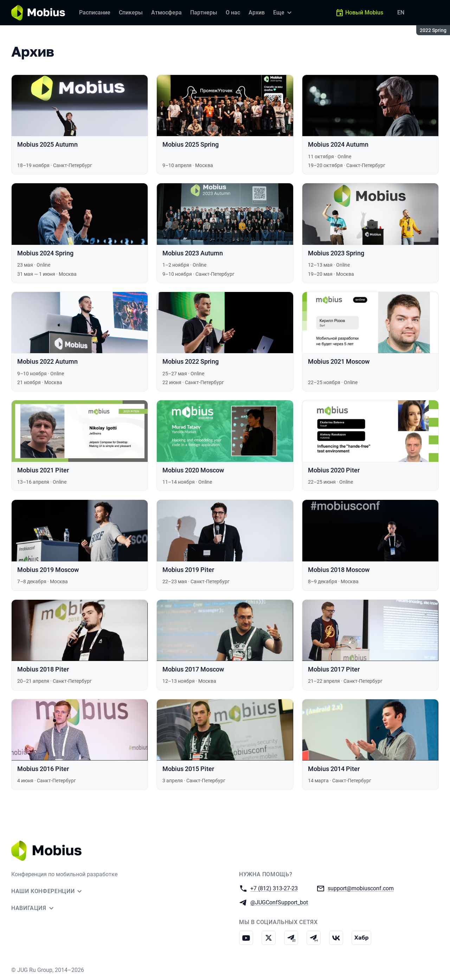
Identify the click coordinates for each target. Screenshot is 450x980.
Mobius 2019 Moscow (48, 570)
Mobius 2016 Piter (43, 769)
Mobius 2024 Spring (45, 253)
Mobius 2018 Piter (43, 669)
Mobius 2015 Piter (188, 769)
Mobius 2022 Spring (191, 361)
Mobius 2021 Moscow (339, 361)
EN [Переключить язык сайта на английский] (401, 12)
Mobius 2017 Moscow (193, 669)
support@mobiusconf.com (361, 888)
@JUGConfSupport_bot (279, 902)
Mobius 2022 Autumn (47, 361)
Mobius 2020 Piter (334, 470)
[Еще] (283, 13)
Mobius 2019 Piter (188, 570)
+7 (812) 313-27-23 (274, 888)
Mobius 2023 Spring (336, 253)
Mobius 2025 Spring (191, 144)
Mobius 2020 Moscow (193, 470)
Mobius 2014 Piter (334, 769)
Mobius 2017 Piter (334, 669)
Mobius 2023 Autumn (193, 253)
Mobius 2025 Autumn (47, 144)
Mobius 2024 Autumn (338, 144)
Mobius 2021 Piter (43, 470)
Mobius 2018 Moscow (339, 570)
